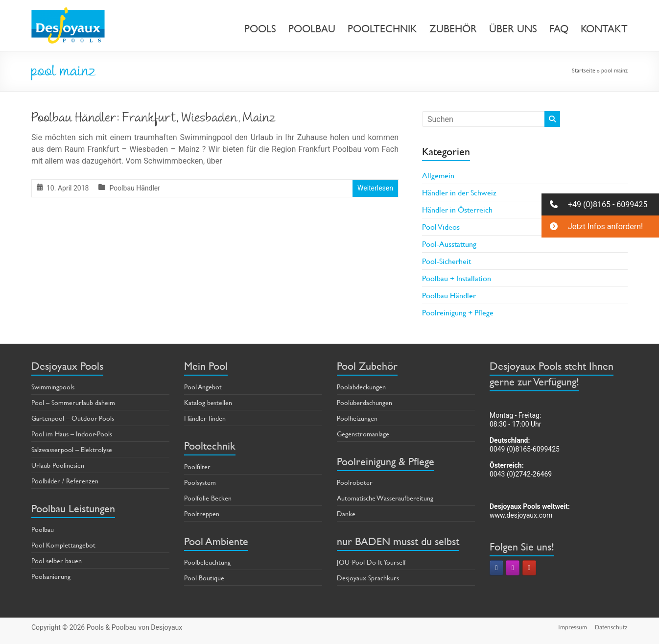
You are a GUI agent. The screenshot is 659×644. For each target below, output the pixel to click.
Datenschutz (611, 627)
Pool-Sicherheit (447, 261)
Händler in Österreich (457, 209)
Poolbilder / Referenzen (65, 481)
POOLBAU (312, 29)
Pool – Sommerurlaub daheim (73, 402)
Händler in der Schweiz (459, 192)
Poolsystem (200, 482)
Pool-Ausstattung (449, 244)
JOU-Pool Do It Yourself (371, 562)
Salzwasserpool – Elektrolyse (72, 449)
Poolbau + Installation (457, 278)
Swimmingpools (53, 387)
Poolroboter (355, 482)
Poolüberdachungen (365, 402)
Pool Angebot (203, 387)
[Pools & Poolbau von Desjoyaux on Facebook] (496, 568)
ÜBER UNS (513, 29)
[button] (600, 204)
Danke (346, 513)
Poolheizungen (357, 418)
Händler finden (205, 418)
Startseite (584, 70)
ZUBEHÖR (453, 29)
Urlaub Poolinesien (58, 465)
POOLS (260, 29)
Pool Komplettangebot (63, 545)
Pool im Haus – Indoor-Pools (72, 434)
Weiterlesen (375, 188)
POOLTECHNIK (382, 29)
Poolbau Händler (135, 188)
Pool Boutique (204, 578)
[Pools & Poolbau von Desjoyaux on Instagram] (513, 568)
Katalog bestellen (208, 402)
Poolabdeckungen (361, 387)
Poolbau (43, 529)
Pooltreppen (202, 513)
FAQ (559, 29)
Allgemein (438, 175)
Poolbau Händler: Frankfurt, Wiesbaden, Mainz (153, 119)
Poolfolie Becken (208, 498)
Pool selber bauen (57, 561)
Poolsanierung (51, 576)
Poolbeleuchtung (207, 562)
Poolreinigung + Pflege (458, 312)
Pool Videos (441, 227)
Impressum (573, 627)
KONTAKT (604, 29)
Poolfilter (197, 466)
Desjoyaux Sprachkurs (368, 578)
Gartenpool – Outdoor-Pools (73, 418)
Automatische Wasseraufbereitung (385, 498)
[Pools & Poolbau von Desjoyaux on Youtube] (529, 568)
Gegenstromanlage (363, 434)
